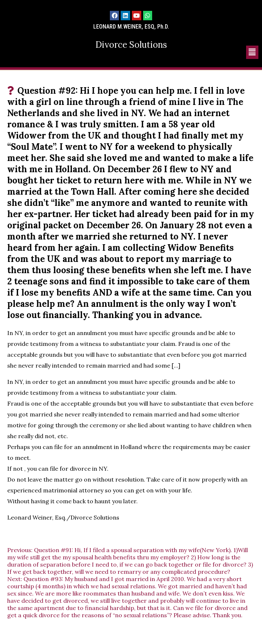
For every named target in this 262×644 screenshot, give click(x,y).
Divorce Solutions (131, 45)
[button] (252, 52)
